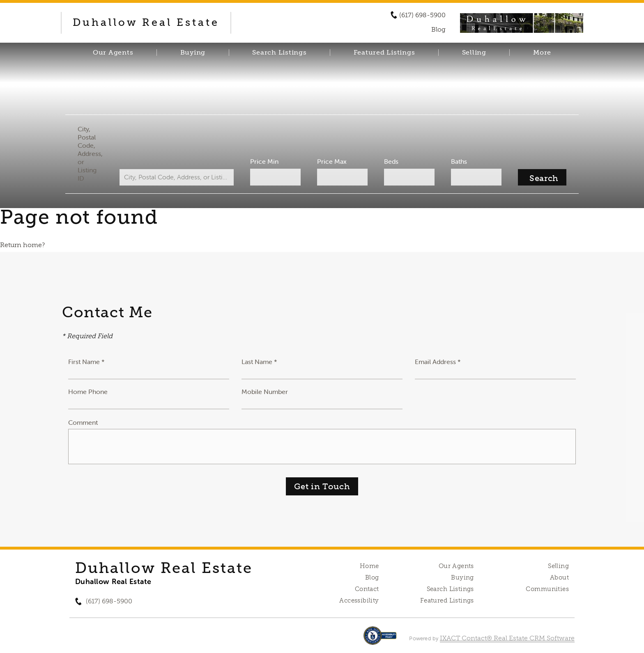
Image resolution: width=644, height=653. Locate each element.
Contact (367, 589)
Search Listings (279, 53)
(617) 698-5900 (422, 15)
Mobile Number (265, 392)
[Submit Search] (542, 177)
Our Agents (113, 53)
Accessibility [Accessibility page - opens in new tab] (359, 600)
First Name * (86, 362)
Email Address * (438, 362)
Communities (547, 589)
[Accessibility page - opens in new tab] (380, 640)
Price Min (264, 161)
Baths (459, 161)
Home (369, 566)
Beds (391, 161)
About (559, 577)
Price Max (332, 161)
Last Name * (259, 362)
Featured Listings (384, 53)
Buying (193, 53)
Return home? (22, 245)
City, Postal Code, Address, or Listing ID (90, 154)
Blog (372, 577)
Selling (474, 53)
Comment (83, 422)
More (542, 53)
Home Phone (88, 392)
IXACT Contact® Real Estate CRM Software (507, 638)
